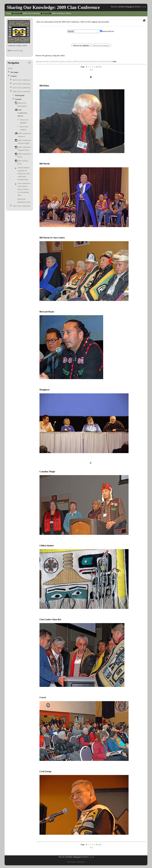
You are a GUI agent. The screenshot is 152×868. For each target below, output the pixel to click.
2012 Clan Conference (22, 88)
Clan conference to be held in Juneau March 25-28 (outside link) (24, 189)
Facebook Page (17, 50)
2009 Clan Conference (32, 13)
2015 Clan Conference (22, 80)
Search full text (108, 31)
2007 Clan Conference (22, 206)
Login (143, 7)
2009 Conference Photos (61, 13)
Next (99, 67)
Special (39, 61)
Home (9, 13)
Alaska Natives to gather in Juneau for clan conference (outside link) (24, 173)
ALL (91, 70)
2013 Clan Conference (22, 84)
